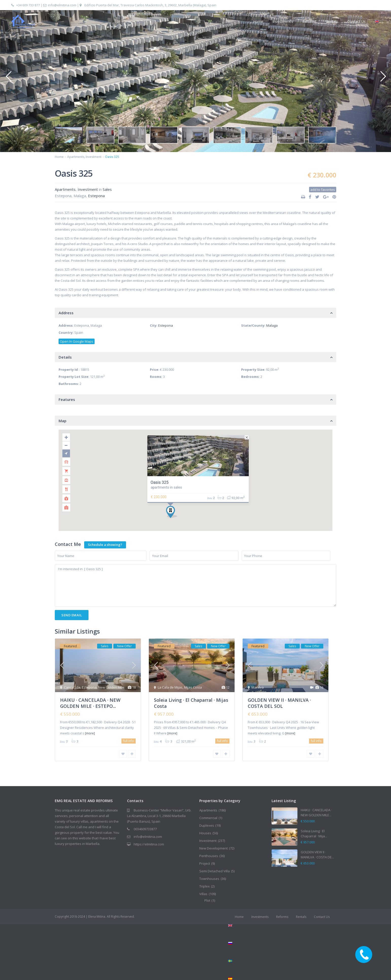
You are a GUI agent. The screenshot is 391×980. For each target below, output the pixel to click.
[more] (90, 733)
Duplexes (207, 825)
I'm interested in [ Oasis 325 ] (195, 586)
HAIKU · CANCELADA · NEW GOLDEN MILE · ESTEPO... (90, 703)
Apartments (76, 157)
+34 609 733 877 (28, 5)
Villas (203, 894)
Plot (207, 900)
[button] (8, 76)
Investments (283, 21)
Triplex (205, 886)
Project (205, 863)
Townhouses (209, 879)
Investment (94, 157)
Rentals (332, 21)
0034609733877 (145, 829)
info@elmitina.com (62, 5)
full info (129, 741)
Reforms (309, 21)
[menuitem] (282, 926)
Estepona (96, 196)
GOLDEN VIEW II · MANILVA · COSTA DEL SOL (279, 703)
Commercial (208, 818)
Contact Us (357, 21)
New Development (214, 848)
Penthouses (209, 856)
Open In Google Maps (77, 341)
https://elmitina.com (149, 844)
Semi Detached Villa (215, 871)
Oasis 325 (160, 482)
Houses (205, 833)
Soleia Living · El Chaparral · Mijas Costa (191, 703)
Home (258, 21)
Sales (107, 189)
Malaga (272, 325)
